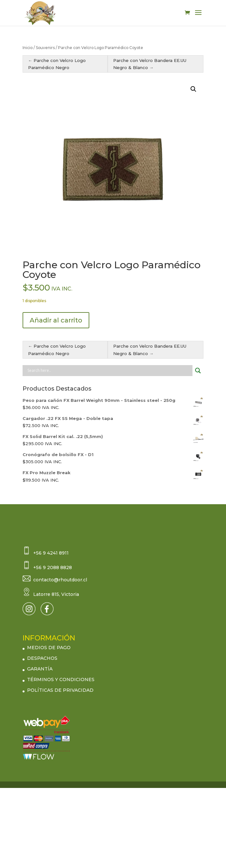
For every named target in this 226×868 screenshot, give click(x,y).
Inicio (28, 48)
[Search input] (109, 371)
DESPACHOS (42, 658)
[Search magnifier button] (198, 371)
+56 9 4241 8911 (51, 553)
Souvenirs (45, 48)
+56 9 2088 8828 (53, 567)
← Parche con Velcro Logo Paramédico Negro (57, 64)
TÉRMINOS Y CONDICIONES (61, 679)
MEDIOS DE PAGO (49, 648)
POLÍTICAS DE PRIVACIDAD (60, 690)
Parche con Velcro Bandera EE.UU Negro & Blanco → (150, 64)
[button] (193, 89)
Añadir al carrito (56, 320)
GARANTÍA (40, 669)
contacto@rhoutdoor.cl (60, 580)
